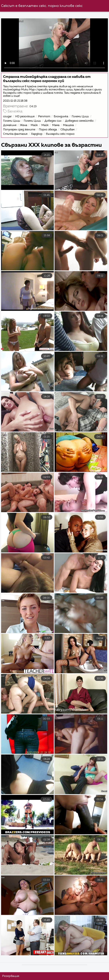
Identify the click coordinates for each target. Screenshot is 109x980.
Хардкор (37, 134)
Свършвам (67, 130)
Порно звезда (48, 130)
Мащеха (68, 125)
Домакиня (10, 125)
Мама (56, 125)
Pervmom (44, 116)
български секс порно (60, 134)
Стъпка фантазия (15, 134)
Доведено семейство (79, 121)
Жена (24, 125)
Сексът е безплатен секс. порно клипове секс (42, 6)
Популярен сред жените (19, 130)
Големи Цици (80, 116)
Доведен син (53, 121)
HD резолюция (25, 116)
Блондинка (61, 116)
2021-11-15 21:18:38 (15, 101)
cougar (7, 116)
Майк (34, 125)
